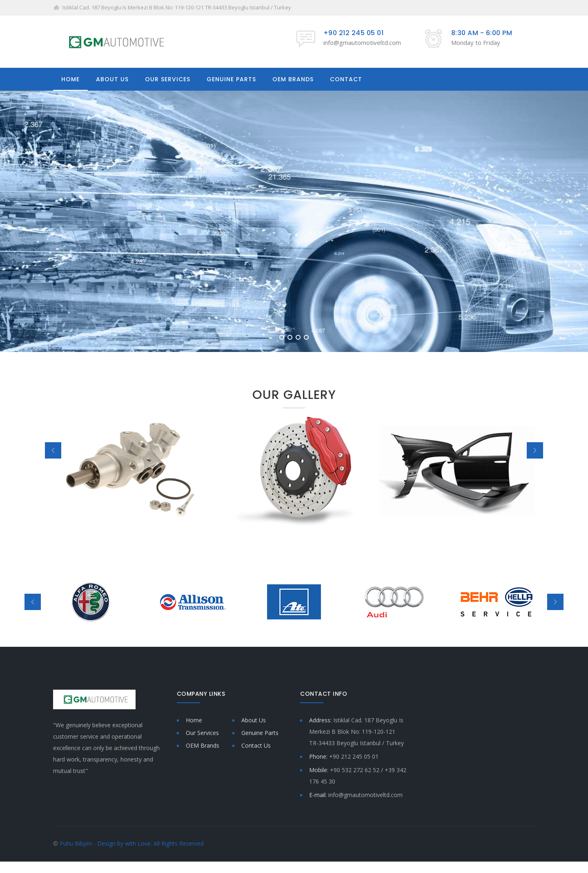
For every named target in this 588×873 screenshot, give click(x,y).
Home (194, 720)
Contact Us (256, 745)
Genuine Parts (260, 733)
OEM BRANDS (293, 79)
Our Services (202, 733)
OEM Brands (203, 745)
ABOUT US (112, 79)
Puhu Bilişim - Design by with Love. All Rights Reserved (132, 843)
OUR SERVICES (168, 79)
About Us (254, 720)
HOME (70, 79)
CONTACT (346, 79)
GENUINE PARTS (231, 79)
